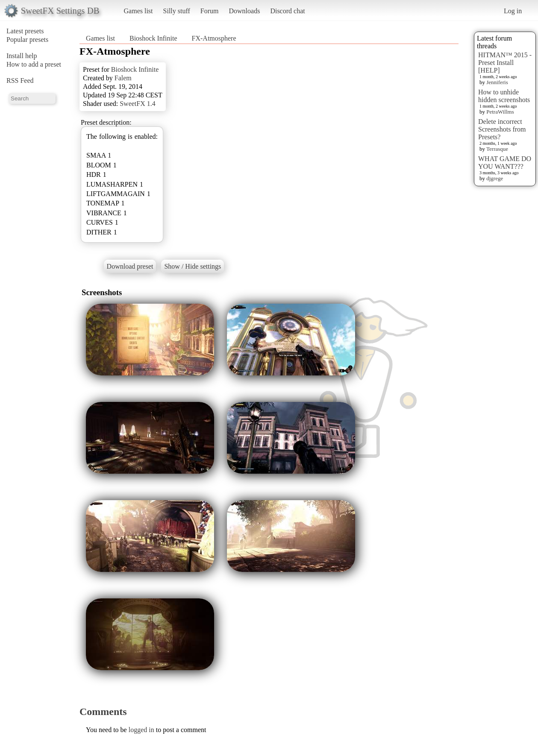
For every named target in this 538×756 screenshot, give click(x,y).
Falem (123, 78)
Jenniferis (497, 82)
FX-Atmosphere (214, 38)
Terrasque (497, 149)
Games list (138, 11)
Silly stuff (177, 11)
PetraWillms (500, 112)
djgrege (495, 178)
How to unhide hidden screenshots (504, 96)
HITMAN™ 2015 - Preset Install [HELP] (505, 63)
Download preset (130, 266)
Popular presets (27, 40)
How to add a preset (34, 64)
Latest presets (25, 31)
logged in (141, 730)
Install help (22, 56)
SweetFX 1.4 (138, 104)
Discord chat (287, 11)
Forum (210, 11)
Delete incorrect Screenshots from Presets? (502, 129)
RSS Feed (20, 81)
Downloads (244, 11)
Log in (513, 11)
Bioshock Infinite (153, 38)
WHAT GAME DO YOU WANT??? (505, 163)
